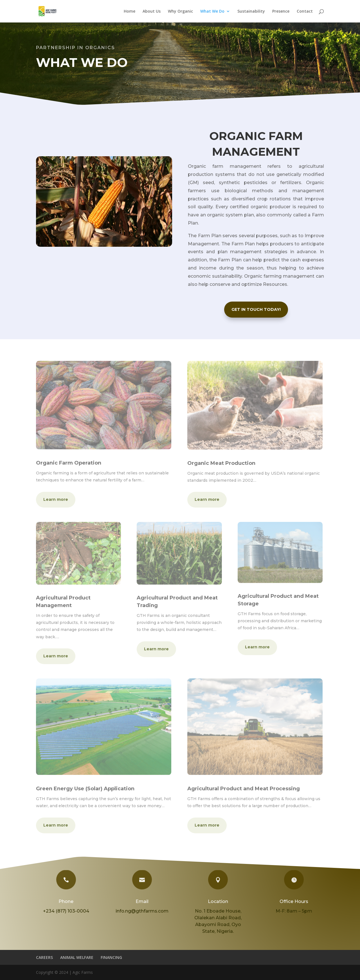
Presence (281, 12)
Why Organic (180, 12)
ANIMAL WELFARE (77, 957)
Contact (305, 12)
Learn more (56, 499)
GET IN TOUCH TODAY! (256, 309)
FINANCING (111, 957)
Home (130, 12)
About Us (152, 12)
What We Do (212, 12)
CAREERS (44, 957)
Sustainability (251, 12)
